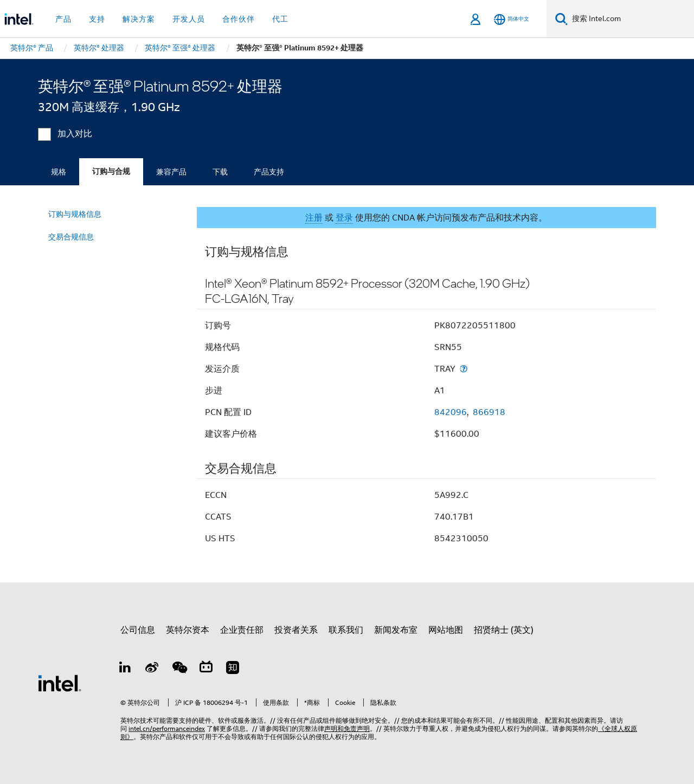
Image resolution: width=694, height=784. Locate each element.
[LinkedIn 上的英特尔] (125, 669)
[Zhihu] (233, 669)
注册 (314, 218)
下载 (220, 172)
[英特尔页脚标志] (60, 683)
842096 (451, 412)
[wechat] (179, 669)
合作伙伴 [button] (239, 19)
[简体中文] (512, 19)
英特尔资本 (188, 630)
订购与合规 (111, 171)
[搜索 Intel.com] (631, 19)
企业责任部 (242, 630)
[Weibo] (152, 669)
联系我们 (346, 630)
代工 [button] (280, 19)
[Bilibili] (206, 669)
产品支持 (269, 172)
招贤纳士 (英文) (504, 630)
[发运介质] (464, 369)
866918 (489, 412)
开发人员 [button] (189, 19)
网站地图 (446, 630)
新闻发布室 (396, 630)
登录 (344, 218)
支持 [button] (97, 19)
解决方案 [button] (139, 19)
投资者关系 (296, 630)
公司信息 (138, 630)
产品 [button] (63, 19)
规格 (59, 172)
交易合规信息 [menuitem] (71, 237)
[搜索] (561, 19)
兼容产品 (171, 172)
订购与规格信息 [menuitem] (75, 214)
